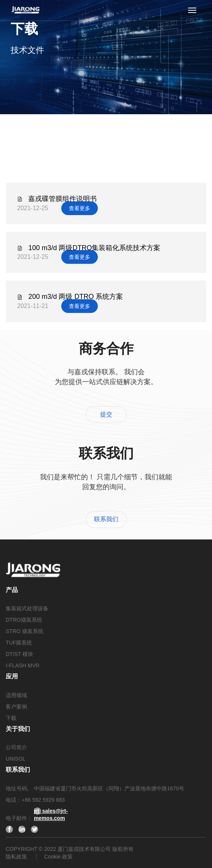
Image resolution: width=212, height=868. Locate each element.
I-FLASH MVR (23, 665)
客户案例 (16, 707)
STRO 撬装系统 (25, 631)
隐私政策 (17, 857)
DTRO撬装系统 (24, 620)
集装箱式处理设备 (27, 608)
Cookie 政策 (58, 857)
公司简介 (16, 747)
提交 (106, 414)
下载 (11, 718)
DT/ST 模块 (19, 654)
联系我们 (106, 519)
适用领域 (16, 695)
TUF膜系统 (19, 643)
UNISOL (16, 759)
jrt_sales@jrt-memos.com (37, 811)
